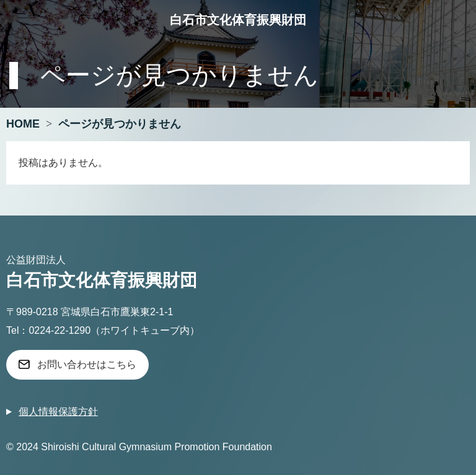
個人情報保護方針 (58, 412)
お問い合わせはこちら (87, 364)
